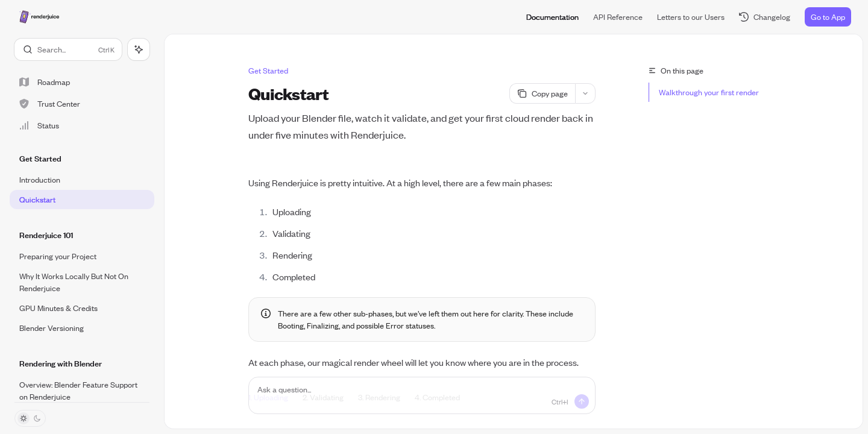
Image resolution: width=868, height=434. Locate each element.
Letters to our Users (691, 17)
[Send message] (582, 401)
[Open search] (68, 49)
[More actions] (585, 93)
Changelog (765, 17)
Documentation (552, 17)
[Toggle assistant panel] (139, 49)
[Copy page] (542, 93)
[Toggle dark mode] (30, 418)
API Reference (618, 17)
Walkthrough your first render (709, 92)
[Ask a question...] (422, 395)
